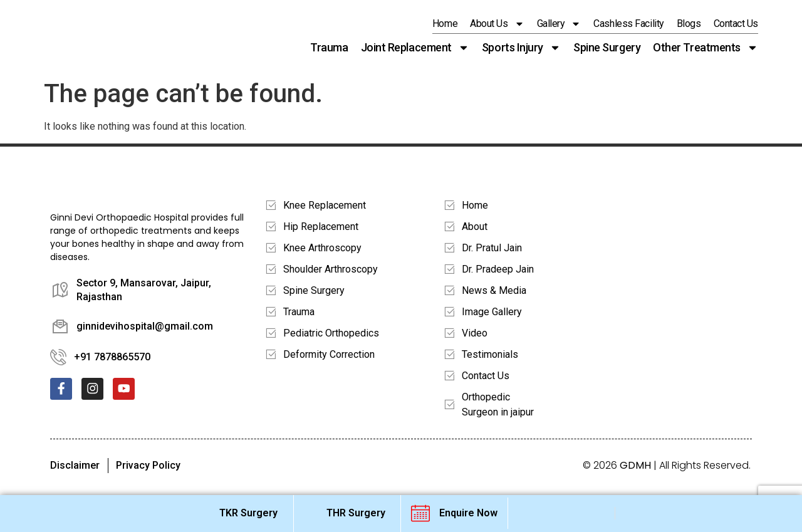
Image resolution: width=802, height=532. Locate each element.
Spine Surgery (607, 47)
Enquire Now (468, 513)
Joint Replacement (415, 48)
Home (445, 23)
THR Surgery (356, 513)
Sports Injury (521, 48)
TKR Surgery (248, 513)
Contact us (736, 23)
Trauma (329, 47)
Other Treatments (706, 48)
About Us (497, 24)
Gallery (559, 24)
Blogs (689, 23)
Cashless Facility (628, 23)
